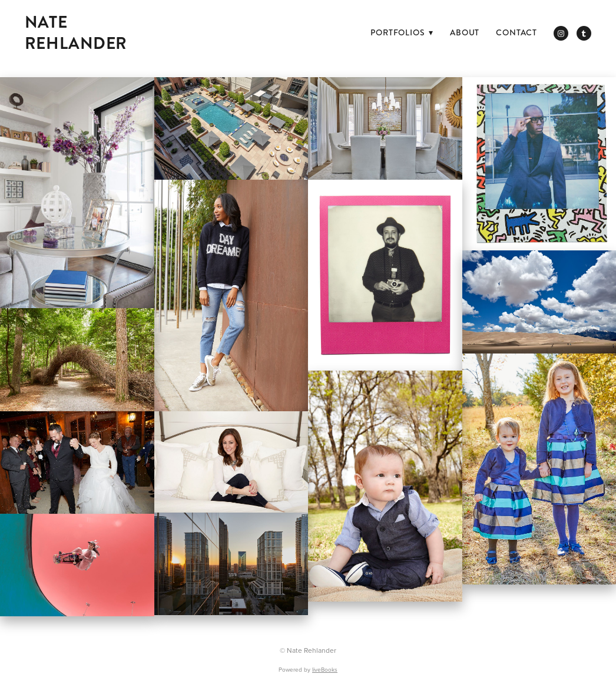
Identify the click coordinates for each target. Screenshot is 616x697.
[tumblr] (584, 33)
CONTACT (516, 32)
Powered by (308, 669)
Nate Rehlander (76, 33)
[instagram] (561, 33)
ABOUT (465, 32)
